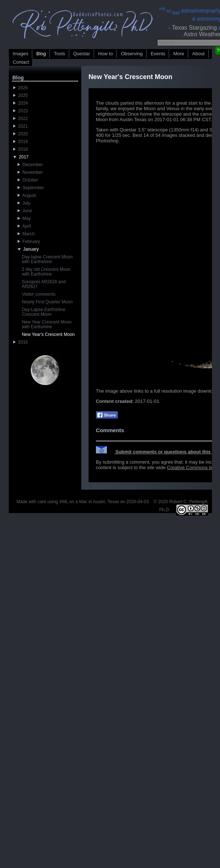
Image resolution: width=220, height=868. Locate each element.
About (198, 54)
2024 (20, 103)
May (24, 218)
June (25, 211)
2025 (20, 96)
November (30, 172)
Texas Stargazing (195, 28)
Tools (59, 54)
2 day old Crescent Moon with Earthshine (46, 272)
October (28, 180)
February (29, 242)
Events (158, 54)
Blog (41, 54)
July (24, 203)
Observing (132, 54)
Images (21, 54)
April (24, 226)
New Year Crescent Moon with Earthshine (47, 324)
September (31, 188)
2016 (20, 342)
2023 (20, 111)
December (30, 165)
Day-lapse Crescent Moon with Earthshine (47, 259)
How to (105, 54)
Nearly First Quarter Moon (47, 302)
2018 (20, 149)
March (26, 234)
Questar (82, 54)
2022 (20, 119)
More (179, 54)
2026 (20, 88)
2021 (20, 126)
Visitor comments (39, 294)
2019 (20, 142)
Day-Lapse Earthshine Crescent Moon (44, 312)
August (27, 195)
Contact (21, 62)
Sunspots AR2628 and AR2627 (44, 284)
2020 (20, 134)
